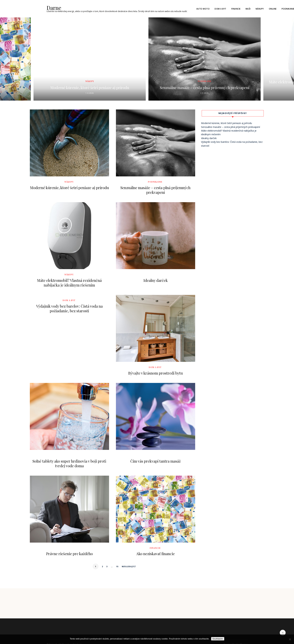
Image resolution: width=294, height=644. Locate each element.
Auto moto (203, 8)
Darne (53, 7)
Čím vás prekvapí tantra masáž (155, 461)
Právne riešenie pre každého (69, 553)
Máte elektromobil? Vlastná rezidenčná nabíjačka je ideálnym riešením (69, 283)
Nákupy (260, 8)
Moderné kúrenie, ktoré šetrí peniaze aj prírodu (90, 87)
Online (273, 8)
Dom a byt (220, 8)
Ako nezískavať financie (155, 553)
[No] (290, 639)
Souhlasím (218, 639)
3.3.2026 (205, 93)
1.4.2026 (90, 93)
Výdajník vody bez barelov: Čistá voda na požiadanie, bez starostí (69, 308)
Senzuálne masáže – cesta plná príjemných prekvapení (205, 84)
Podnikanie (205, 75)
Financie (236, 8)
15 (117, 566)
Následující (129, 566)
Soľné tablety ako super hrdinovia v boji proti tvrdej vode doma (69, 463)
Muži (248, 8)
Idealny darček (156, 280)
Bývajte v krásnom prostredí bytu (155, 373)
